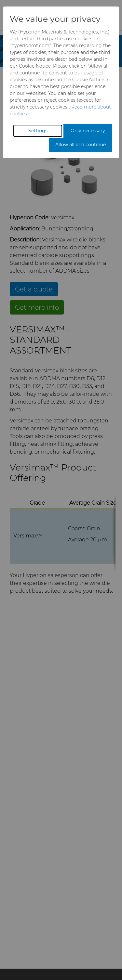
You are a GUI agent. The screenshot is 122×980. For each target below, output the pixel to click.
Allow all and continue (81, 145)
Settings (38, 131)
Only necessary (88, 131)
